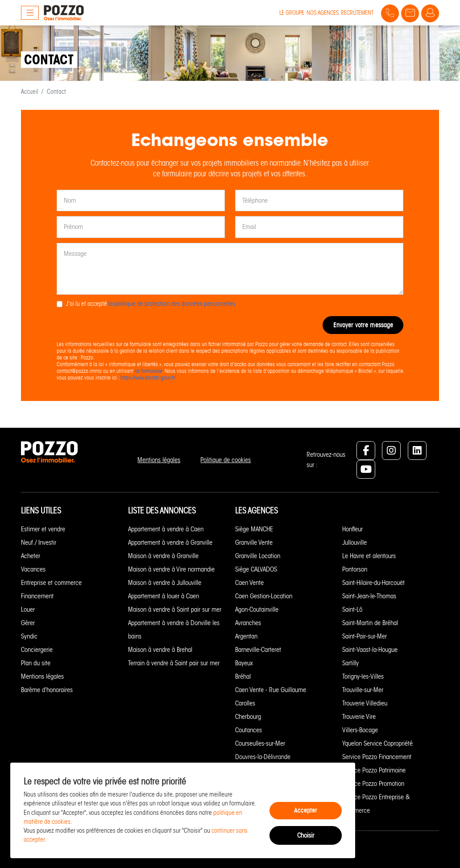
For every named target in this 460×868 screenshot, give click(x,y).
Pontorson (355, 569)
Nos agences (323, 13)
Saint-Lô (352, 609)
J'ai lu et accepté (151, 304)
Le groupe (292, 13)
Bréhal (243, 676)
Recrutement (357, 13)
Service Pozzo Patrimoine (374, 770)
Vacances (33, 569)
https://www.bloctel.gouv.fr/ (148, 378)
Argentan (246, 636)
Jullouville (354, 542)
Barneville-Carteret (258, 650)
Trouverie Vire (359, 717)
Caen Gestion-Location (264, 596)
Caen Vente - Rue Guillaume (271, 690)
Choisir (306, 835)
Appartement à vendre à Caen (166, 529)
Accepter (306, 810)
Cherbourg (248, 717)
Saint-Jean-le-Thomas (369, 596)
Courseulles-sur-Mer (260, 743)
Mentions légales (159, 460)
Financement (37, 596)
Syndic (29, 636)
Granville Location (258, 556)
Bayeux (244, 663)
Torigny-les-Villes (363, 676)
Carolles (245, 703)
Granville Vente (254, 542)
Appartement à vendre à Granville (170, 542)
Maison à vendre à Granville (163, 556)
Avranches (248, 623)
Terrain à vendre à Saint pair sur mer (174, 663)
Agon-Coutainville (257, 609)
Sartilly (350, 663)
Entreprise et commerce (51, 583)
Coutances (249, 730)
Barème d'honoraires (47, 690)
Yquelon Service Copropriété (377, 743)
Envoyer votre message (363, 325)
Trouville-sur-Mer (363, 690)
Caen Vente (249, 583)
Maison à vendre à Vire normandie (171, 569)
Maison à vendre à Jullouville (165, 583)
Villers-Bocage (360, 730)
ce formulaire (149, 371)
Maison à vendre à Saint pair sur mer (175, 609)
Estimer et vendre (43, 529)
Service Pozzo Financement (377, 757)
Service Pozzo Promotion (373, 784)
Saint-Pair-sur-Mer (365, 636)
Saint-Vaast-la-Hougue (370, 650)
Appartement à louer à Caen (164, 596)
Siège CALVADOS (256, 569)
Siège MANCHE (254, 529)
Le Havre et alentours (369, 556)
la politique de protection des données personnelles (172, 304)
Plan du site (36, 663)
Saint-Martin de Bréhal (370, 623)
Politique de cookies (226, 460)
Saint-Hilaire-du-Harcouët (373, 583)
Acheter (31, 556)
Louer (28, 609)
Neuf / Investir (39, 542)
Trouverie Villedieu (365, 703)
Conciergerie (37, 650)
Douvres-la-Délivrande (263, 757)
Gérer (28, 623)
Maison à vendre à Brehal (160, 650)
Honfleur (352, 529)
